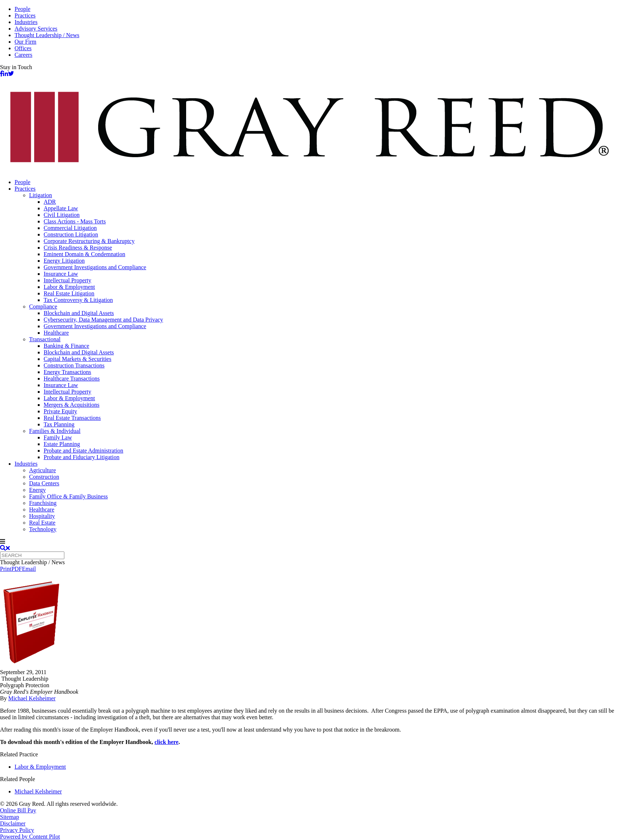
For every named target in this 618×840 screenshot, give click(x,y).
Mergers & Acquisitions (71, 405)
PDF (17, 569)
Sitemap (9, 817)
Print (6, 569)
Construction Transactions (74, 365)
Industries (26, 22)
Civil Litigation (62, 215)
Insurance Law (61, 274)
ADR (50, 202)
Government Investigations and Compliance (95, 267)
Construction (44, 477)
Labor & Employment (69, 287)
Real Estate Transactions (72, 418)
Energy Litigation (64, 261)
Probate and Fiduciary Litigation (81, 457)
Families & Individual (55, 431)
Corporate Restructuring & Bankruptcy (89, 241)
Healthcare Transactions (72, 379)
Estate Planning (62, 444)
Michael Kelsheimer (32, 698)
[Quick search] (32, 555)
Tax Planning (59, 424)
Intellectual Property (67, 280)
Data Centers (44, 483)
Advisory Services (36, 29)
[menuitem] (316, 182)
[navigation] (309, 542)
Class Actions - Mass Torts (75, 221)
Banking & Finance (66, 346)
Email (29, 569)
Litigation (41, 195)
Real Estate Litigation (69, 293)
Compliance (43, 306)
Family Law (58, 437)
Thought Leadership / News (47, 35)
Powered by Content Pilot (30, 837)
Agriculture (43, 470)
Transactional (45, 339)
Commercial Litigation (70, 228)
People (23, 9)
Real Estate (42, 523)
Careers (23, 55)
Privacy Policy (17, 830)
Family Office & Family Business (69, 496)
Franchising (43, 503)
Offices (23, 48)
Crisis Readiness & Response (78, 248)
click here (166, 742)
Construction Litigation (71, 234)
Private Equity (60, 411)
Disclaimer (13, 823)
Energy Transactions (67, 372)
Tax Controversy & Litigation (78, 300)
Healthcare (56, 333)
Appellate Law (61, 208)
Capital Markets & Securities (77, 359)
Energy (37, 490)
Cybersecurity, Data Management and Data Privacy (103, 320)
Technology (43, 529)
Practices (25, 15)
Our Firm (25, 42)
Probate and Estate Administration (83, 451)
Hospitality (42, 516)
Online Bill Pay (18, 810)
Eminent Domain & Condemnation (84, 254)
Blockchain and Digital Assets (79, 313)
